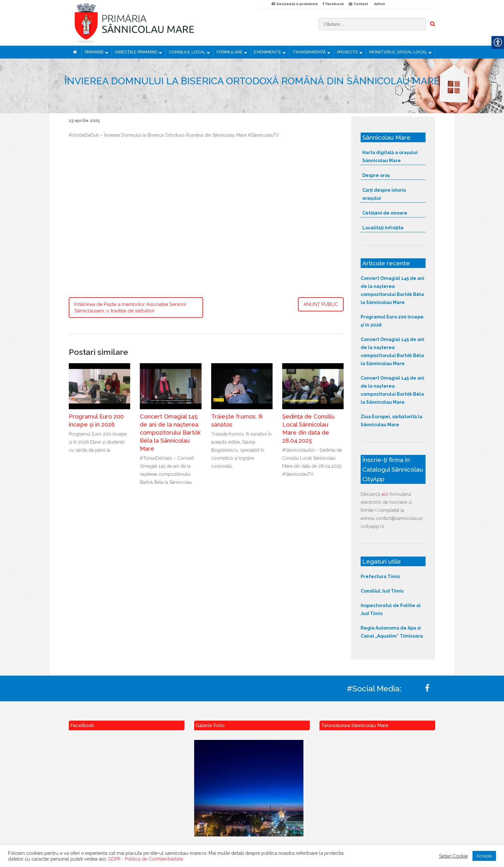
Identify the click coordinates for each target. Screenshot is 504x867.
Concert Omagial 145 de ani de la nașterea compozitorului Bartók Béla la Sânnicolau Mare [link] (170, 433)
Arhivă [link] (379, 4)
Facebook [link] (335, 4)
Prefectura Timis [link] (380, 576)
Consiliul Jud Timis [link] (382, 591)
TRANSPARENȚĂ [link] (309, 52)
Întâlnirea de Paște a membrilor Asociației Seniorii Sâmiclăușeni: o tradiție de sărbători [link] (130, 308)
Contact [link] (361, 4)
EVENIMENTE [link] (268, 52)
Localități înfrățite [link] (383, 228)
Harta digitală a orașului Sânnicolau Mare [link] (390, 157)
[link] (158, 23)
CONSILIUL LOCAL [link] (187, 52)
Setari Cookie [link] (453, 856)
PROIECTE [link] (348, 52)
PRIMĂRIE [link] (94, 52)
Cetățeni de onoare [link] (385, 213)
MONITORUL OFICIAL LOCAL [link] (398, 52)
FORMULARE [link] (230, 52)
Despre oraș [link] (376, 175)
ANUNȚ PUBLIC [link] (321, 304)
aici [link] (385, 494)
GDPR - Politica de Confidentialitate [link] (146, 859)
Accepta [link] (484, 856)
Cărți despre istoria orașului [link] (384, 194)
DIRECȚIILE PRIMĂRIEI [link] (136, 52)
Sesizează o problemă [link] (297, 4)
